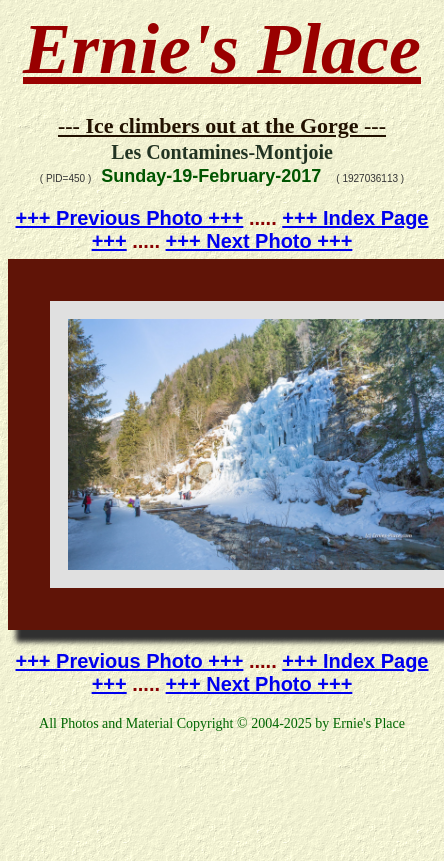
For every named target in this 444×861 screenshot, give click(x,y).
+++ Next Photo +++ (259, 241)
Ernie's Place (222, 49)
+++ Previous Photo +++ (130, 218)
